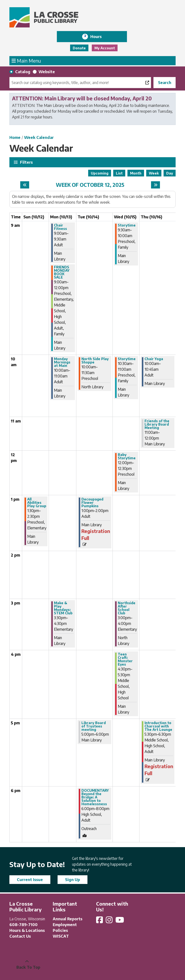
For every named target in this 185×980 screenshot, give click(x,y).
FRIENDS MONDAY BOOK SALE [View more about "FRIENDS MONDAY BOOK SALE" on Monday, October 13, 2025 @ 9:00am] (62, 272)
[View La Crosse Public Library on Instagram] (110, 921)
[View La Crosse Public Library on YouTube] (120, 921)
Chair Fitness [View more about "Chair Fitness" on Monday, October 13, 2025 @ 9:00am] (60, 227)
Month (136, 173)
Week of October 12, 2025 (90, 185)
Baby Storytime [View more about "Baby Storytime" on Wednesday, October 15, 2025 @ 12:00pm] (127, 456)
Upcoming (100, 173)
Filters (26, 162)
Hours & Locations (27, 930)
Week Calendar (39, 137)
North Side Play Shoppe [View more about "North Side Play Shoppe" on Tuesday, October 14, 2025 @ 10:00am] (95, 361)
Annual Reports (68, 919)
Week (154, 173)
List (119, 173)
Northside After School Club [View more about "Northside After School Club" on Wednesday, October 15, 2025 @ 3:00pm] (127, 608)
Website (47, 72)
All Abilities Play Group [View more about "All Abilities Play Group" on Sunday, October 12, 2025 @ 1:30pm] (37, 503)
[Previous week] (25, 185)
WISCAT (61, 936)
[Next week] (155, 185)
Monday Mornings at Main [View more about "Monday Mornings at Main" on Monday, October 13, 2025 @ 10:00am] (62, 362)
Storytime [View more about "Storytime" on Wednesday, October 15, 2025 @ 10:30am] (127, 359)
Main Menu (26, 60)
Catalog (23, 72)
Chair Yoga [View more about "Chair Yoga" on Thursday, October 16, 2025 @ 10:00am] (154, 359)
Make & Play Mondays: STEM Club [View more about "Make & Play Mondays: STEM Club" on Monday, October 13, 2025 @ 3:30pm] (63, 608)
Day (170, 173)
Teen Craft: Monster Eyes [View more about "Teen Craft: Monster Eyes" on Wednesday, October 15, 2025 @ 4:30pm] (125, 659)
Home (15, 137)
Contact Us (20, 936)
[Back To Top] (27, 964)
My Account (105, 48)
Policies (60, 930)
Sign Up (73, 880)
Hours (99, 37)
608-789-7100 (23, 925)
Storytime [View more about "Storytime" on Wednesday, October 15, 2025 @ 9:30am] (127, 225)
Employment (65, 925)
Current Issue (30, 880)
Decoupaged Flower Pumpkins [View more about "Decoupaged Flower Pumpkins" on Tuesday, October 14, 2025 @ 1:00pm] (92, 503)
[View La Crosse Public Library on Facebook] (100, 921)
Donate (79, 48)
